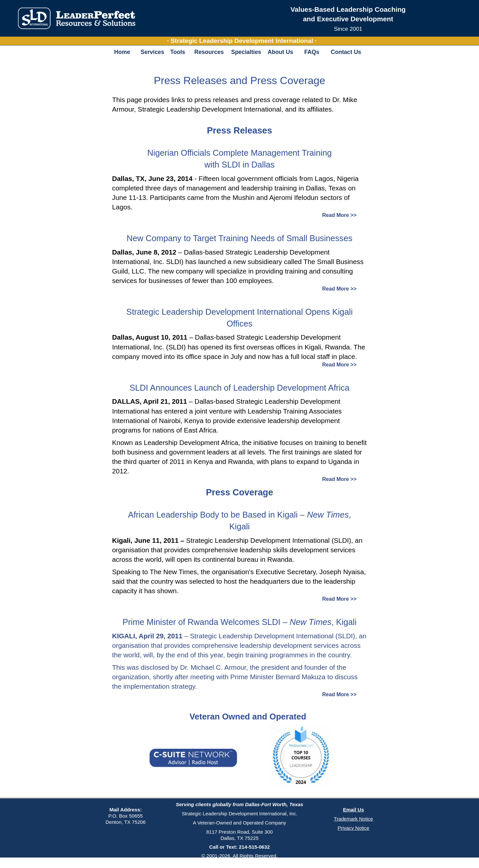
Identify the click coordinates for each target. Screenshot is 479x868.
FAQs (312, 52)
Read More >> (339, 215)
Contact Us (346, 52)
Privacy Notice (353, 828)
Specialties (246, 52)
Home (122, 52)
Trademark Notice (354, 819)
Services (152, 52)
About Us (280, 52)
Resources (209, 52)
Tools (178, 52)
